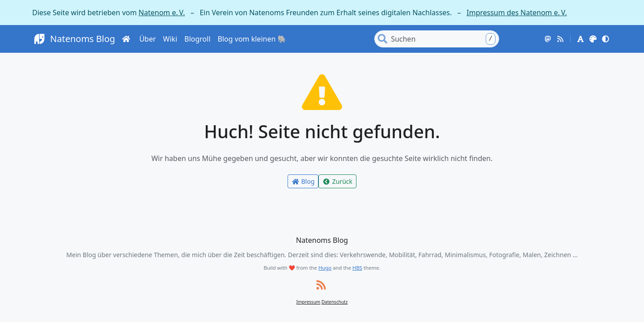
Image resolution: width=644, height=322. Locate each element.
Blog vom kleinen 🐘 (252, 39)
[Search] (444, 39)
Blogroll (197, 39)
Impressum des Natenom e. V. (517, 13)
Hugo (325, 268)
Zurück (337, 181)
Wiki (170, 39)
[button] (580, 39)
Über (147, 39)
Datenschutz (335, 302)
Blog (303, 181)
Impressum (309, 302)
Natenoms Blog (74, 39)
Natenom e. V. (162, 13)
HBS (357, 268)
